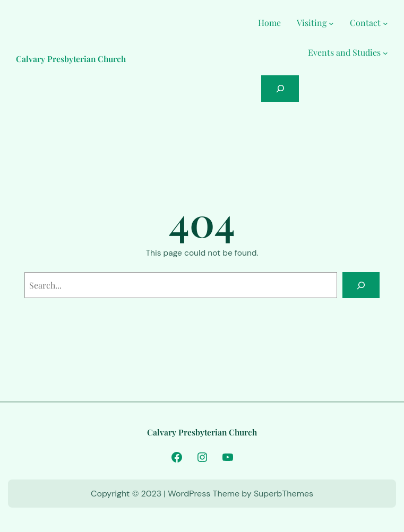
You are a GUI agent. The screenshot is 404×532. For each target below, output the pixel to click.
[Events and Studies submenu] (385, 53)
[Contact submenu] (385, 23)
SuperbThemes (283, 494)
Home (269, 23)
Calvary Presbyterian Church (71, 59)
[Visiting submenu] (331, 23)
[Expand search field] (280, 88)
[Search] (361, 285)
